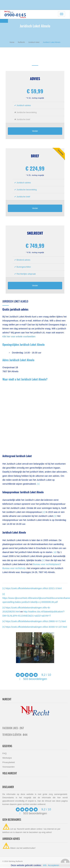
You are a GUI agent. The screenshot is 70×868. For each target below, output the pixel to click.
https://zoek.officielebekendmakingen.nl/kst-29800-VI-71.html (36, 621)
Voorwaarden (9, 767)
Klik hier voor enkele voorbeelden (19, 337)
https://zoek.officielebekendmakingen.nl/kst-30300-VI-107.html (36, 627)
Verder (35, 131)
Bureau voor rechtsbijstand (46, 564)
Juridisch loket (34, 42)
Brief (35, 156)
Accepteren (53, 865)
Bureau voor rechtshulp (14, 568)
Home (12, 42)
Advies (35, 79)
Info (45, 865)
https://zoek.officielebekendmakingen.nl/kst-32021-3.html (33, 588)
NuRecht (21, 42)
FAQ (4, 753)
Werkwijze (7, 758)
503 (26, 679)
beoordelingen (37, 679)
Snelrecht (35, 233)
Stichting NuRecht (16, 861)
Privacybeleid (9, 762)
